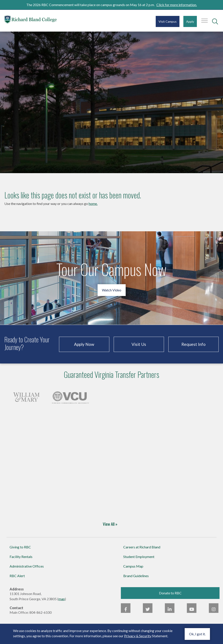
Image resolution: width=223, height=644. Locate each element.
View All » (110, 524)
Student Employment (139, 557)
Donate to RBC (170, 593)
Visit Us (139, 344)
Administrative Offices (27, 566)
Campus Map (133, 566)
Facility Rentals (21, 557)
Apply (190, 21)
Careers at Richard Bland (142, 547)
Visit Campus (168, 21)
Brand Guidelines (136, 576)
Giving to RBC (20, 547)
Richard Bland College (30, 20)
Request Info (193, 344)
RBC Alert (17, 576)
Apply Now (84, 344)
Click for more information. (177, 5)
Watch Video (112, 290)
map (62, 599)
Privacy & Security (138, 636)
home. (93, 204)
